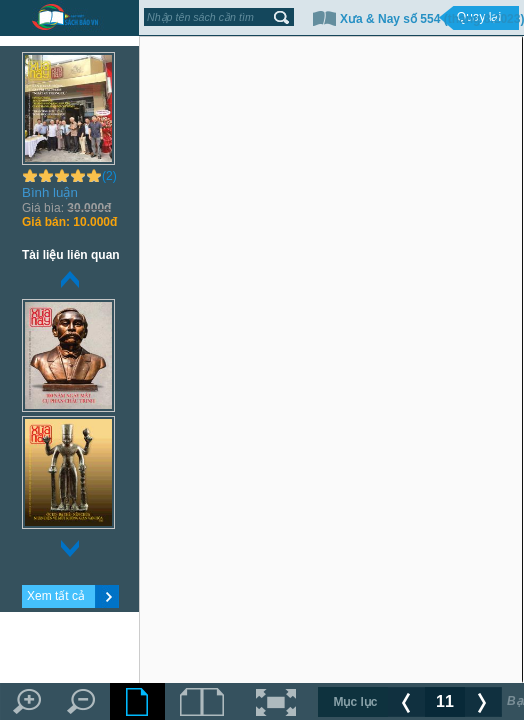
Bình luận (50, 192)
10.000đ (69, 222)
